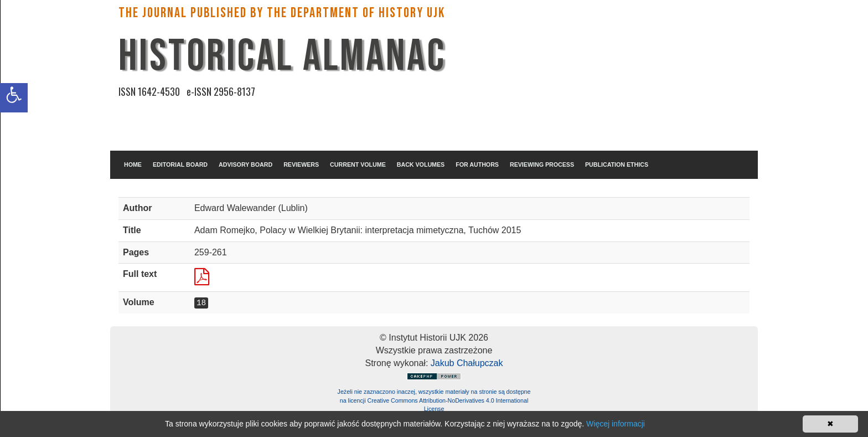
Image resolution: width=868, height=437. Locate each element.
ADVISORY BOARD (246, 164)
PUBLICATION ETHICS (617, 164)
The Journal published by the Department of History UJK (282, 13)
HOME (133, 164)
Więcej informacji (616, 424)
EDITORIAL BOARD (180, 164)
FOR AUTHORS (477, 164)
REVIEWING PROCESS (542, 164)
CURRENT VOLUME (358, 164)
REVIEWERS (301, 164)
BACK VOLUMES (421, 164)
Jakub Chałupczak (467, 363)
